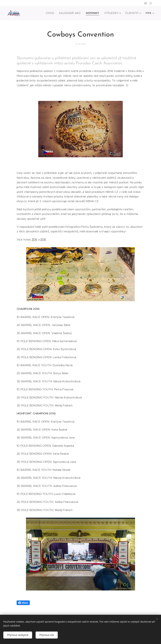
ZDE (34, 240)
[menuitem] (53, 13)
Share (23, 603)
